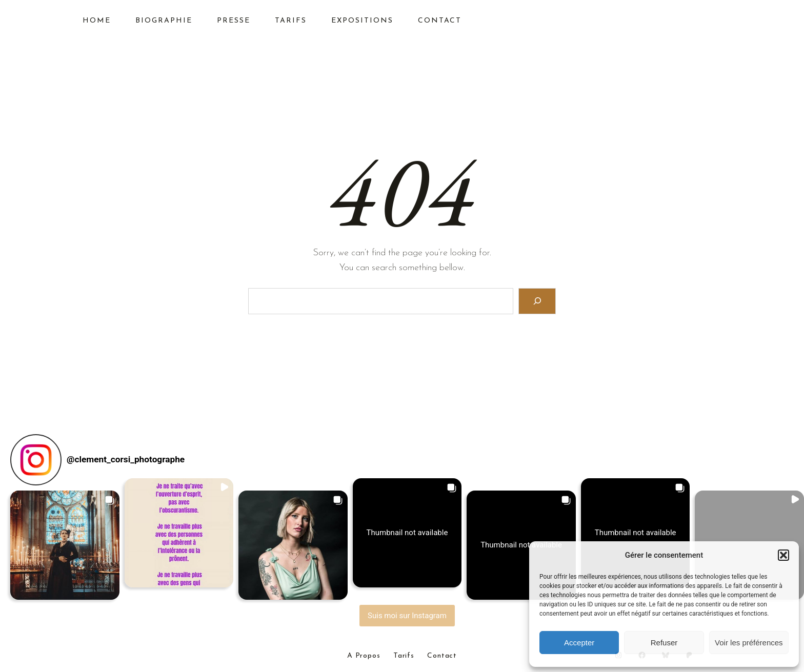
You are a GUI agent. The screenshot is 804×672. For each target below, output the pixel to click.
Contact (442, 656)
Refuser (664, 643)
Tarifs (404, 656)
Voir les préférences (749, 643)
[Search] (537, 301)
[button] (783, 555)
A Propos (364, 656)
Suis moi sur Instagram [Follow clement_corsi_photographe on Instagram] (407, 616)
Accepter (579, 643)
